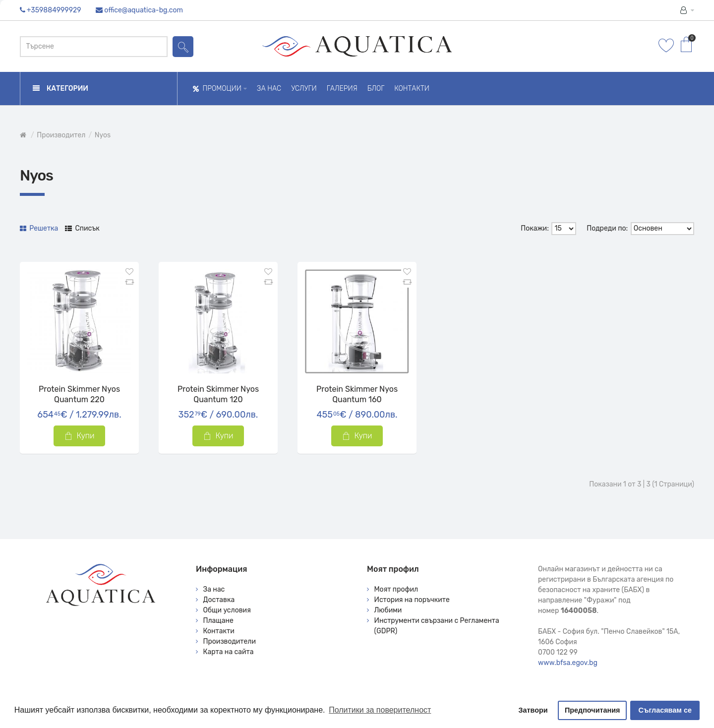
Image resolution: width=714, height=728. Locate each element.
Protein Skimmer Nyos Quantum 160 (357, 394)
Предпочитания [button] (593, 710)
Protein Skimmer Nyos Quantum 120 (218, 394)
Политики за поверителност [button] (380, 710)
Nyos (103, 135)
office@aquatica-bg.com (144, 10)
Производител (61, 135)
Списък (82, 228)
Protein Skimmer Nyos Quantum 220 (79, 394)
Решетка (39, 228)
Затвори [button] (533, 710)
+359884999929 (54, 10)
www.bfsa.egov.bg (568, 663)
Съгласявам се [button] (665, 710)
